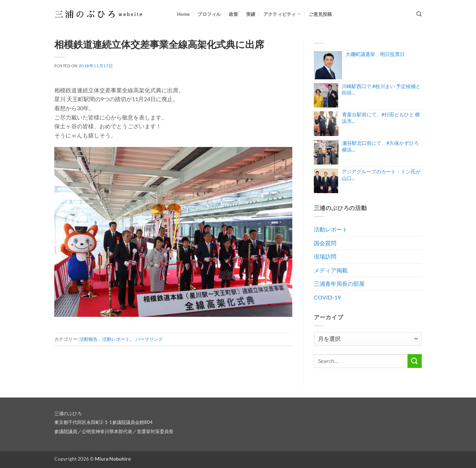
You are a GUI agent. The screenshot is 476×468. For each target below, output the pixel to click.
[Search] (419, 14)
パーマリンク (149, 339)
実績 (251, 14)
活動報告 (89, 339)
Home (183, 14)
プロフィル (209, 14)
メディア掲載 (331, 270)
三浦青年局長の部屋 (339, 284)
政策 (234, 14)
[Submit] (415, 361)
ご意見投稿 (320, 14)
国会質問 (325, 243)
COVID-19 (327, 297)
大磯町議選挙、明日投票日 (375, 54)
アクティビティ (282, 14)
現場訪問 (325, 256)
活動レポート (116, 339)
